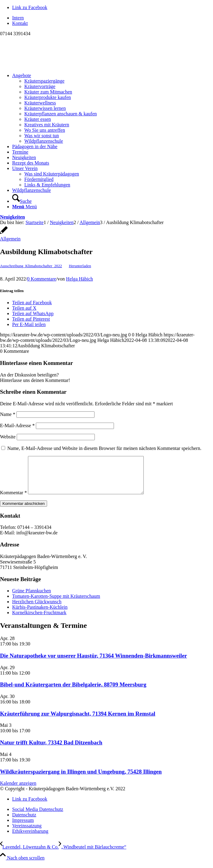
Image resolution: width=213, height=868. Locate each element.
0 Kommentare (42, 279)
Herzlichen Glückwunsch (37, 609)
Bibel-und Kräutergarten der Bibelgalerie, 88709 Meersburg (73, 692)
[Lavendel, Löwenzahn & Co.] (29, 854)
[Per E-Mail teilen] (29, 324)
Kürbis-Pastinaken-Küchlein (40, 614)
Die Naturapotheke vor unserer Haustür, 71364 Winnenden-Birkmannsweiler (93, 663)
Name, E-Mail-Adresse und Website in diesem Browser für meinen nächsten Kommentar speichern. (104, 448)
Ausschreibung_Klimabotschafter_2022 (31, 266)
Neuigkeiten (12, 217)
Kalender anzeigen (18, 790)
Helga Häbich (79, 279)
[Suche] (22, 201)
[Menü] (24, 207)
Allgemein (10, 239)
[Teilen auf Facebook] (32, 303)
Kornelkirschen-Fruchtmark (39, 620)
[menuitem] (113, 18)
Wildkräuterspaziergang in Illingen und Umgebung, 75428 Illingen (81, 779)
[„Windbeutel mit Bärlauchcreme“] (92, 854)
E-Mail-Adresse (17, 425)
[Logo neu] (46, 65)
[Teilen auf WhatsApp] (33, 313)
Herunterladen (80, 266)
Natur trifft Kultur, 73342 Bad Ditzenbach (51, 750)
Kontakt (20, 23)
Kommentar (13, 500)
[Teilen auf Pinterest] (31, 319)
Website (8, 437)
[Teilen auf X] (24, 308)
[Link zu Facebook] (30, 7)
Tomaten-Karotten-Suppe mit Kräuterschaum (56, 603)
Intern (18, 18)
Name (8, 414)
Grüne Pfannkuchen (32, 598)
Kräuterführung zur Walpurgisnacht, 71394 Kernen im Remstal (78, 721)
